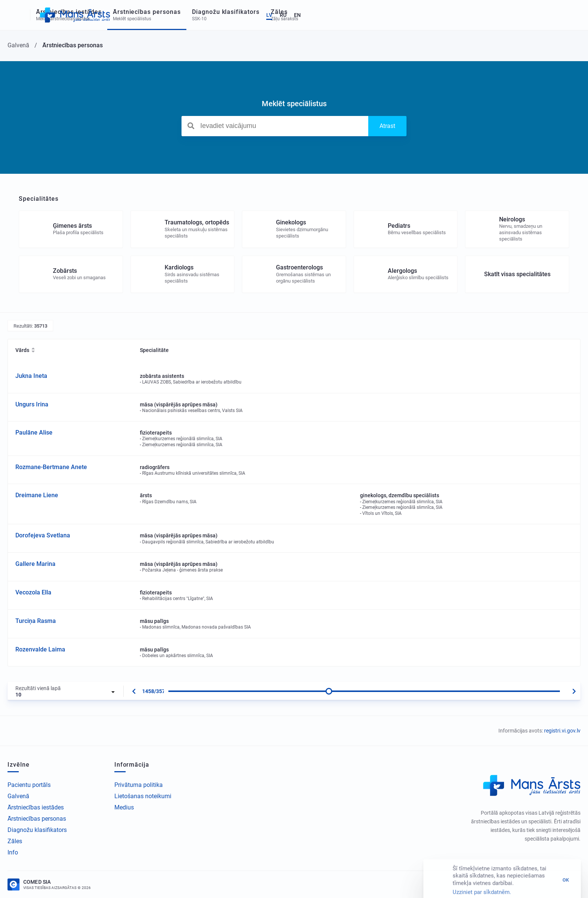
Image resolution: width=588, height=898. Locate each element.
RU (552, 15)
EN (566, 15)
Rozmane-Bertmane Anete (51, 467)
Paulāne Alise (34, 432)
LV (538, 15)
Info (13, 852)
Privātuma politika (139, 785)
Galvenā (18, 796)
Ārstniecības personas (37, 819)
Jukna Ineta (31, 376)
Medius (124, 807)
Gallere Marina (35, 564)
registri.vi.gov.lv (562, 731)
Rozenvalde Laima (40, 649)
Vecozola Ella (33, 592)
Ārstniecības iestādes (36, 807)
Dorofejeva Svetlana (43, 535)
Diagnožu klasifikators (37, 830)
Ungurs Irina (32, 404)
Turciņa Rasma (36, 621)
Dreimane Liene (37, 495)
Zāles (15, 841)
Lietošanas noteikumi (143, 796)
